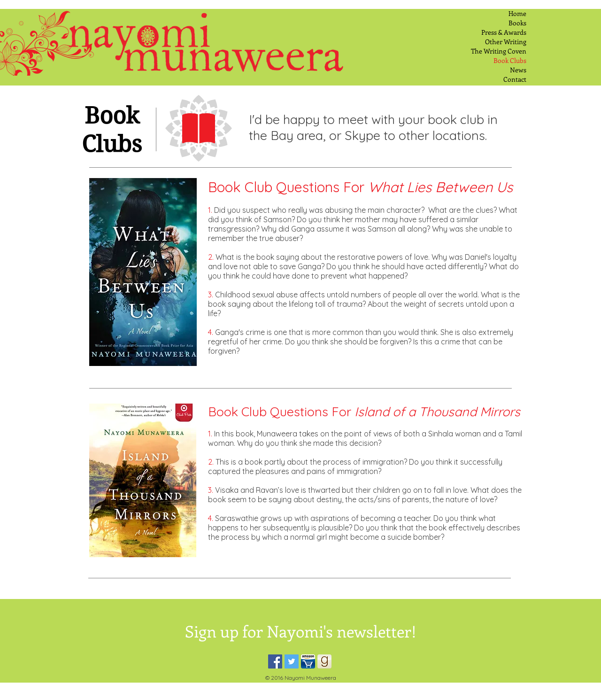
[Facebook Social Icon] (275, 661)
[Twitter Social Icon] (292, 661)
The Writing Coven (499, 51)
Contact (515, 79)
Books (517, 23)
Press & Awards (504, 32)
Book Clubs (510, 60)
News (518, 70)
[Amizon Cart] (308, 661)
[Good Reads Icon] (324, 661)
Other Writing (506, 42)
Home (517, 13)
